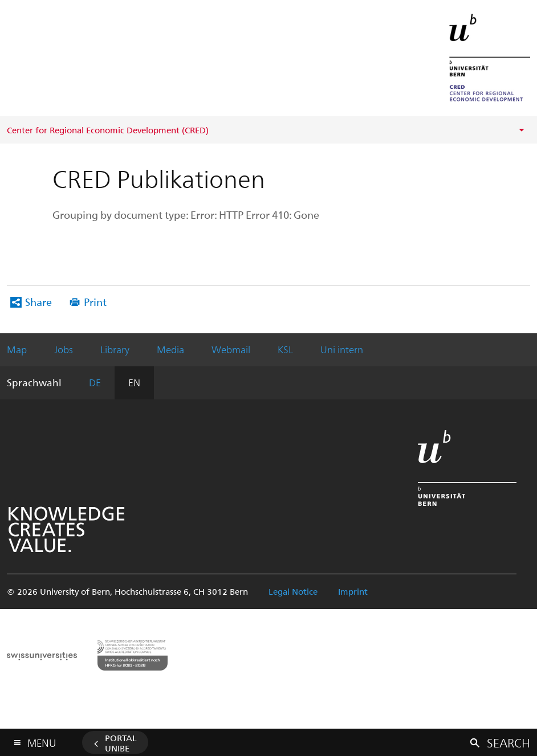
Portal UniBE (121, 743)
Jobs (64, 349)
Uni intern (342, 349)
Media (170, 349)
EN (134, 382)
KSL (285, 349)
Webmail (231, 349)
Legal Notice (293, 591)
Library (115, 349)
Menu (42, 740)
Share (38, 302)
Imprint (353, 591)
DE (95, 382)
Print (95, 302)
